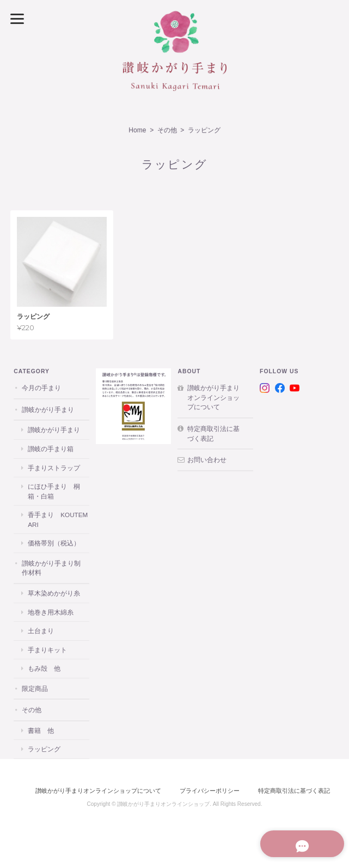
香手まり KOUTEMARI (58, 520)
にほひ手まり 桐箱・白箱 (54, 491)
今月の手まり (41, 388)
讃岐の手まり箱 (51, 449)
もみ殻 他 (44, 668)
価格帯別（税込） (54, 543)
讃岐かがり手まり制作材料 (51, 568)
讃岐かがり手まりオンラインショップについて (213, 397)
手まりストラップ (54, 468)
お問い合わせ (207, 460)
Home (137, 130)
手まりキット (47, 650)
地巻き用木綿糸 (51, 612)
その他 (167, 130)
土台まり (41, 631)
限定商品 (35, 688)
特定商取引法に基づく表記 (213, 433)
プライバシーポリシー (210, 791)
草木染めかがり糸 (54, 593)
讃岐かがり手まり (48, 409)
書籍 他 (41, 730)
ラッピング (44, 749)
